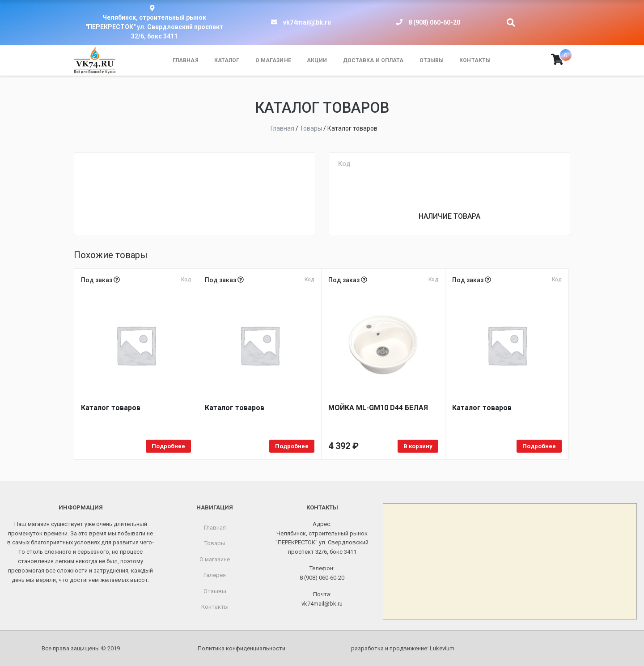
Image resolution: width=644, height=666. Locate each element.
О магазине (273, 60)
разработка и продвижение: (403, 648)
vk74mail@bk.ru (307, 22)
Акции (317, 60)
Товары (215, 543)
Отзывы (432, 60)
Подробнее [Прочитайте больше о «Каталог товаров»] (168, 446)
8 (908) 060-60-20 (434, 22)
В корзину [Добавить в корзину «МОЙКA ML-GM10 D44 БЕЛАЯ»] (418, 446)
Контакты (475, 60)
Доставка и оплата (373, 60)
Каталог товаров (111, 408)
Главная (186, 60)
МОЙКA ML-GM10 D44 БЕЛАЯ (378, 408)
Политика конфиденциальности (241, 648)
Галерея (215, 575)
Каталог (227, 60)
